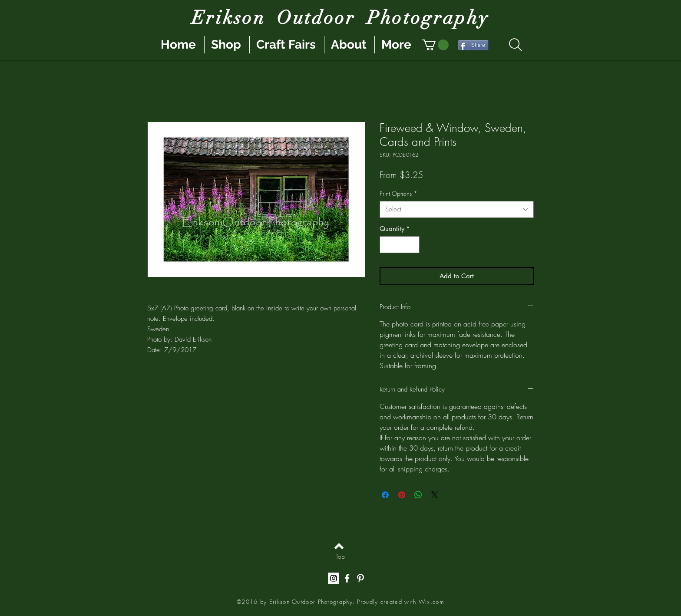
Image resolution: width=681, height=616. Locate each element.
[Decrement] (387, 245)
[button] (435, 45)
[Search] (515, 45)
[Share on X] (435, 495)
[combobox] (457, 209)
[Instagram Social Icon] (334, 578)
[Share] (473, 45)
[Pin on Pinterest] (402, 495)
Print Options (398, 193)
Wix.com (431, 602)
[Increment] (413, 245)
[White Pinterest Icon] (360, 578)
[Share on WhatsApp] (418, 495)
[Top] (340, 557)
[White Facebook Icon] (347, 578)
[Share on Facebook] (385, 495)
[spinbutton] (400, 245)
